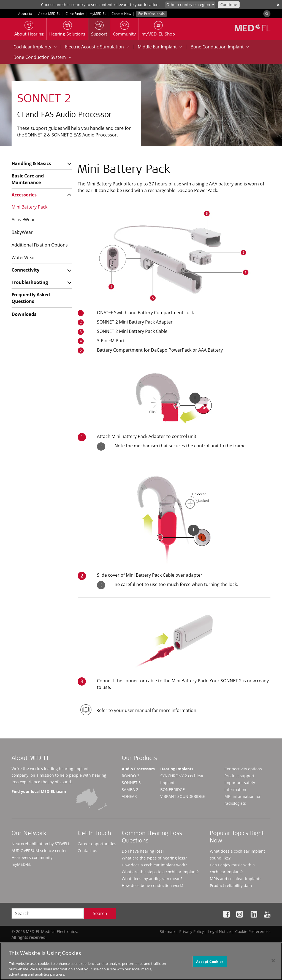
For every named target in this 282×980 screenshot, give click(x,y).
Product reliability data (231, 885)
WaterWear (23, 258)
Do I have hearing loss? (143, 851)
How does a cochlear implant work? (154, 865)
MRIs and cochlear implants (236, 879)
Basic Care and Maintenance (28, 179)
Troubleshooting (30, 282)
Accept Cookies (210, 961)
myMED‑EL (98, 14)
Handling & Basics (31, 163)
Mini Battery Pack (29, 207)
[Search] (267, 14)
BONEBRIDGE (173, 789)
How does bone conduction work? (153, 885)
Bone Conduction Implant (220, 47)
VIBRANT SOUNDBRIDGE (183, 796)
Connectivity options (243, 769)
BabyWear (22, 232)
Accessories (24, 195)
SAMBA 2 (130, 789)
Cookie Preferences (253, 931)
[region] (141, 961)
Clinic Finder (75, 14)
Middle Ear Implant (160, 47)
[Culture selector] (190, 5)
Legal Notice (219, 931)
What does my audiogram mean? (152, 879)
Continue (229, 5)
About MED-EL (49, 14)
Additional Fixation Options (40, 245)
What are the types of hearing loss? (154, 858)
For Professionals (151, 14)
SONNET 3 (131, 783)
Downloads (24, 314)
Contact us (87, 851)
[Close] (273, 960)
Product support (239, 776)
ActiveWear (23, 220)
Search (100, 913)
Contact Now (121, 14)
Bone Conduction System (42, 57)
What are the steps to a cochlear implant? (160, 872)
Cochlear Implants (35, 47)
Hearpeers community (32, 857)
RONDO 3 (131, 776)
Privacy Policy (192, 931)
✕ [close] (278, 5)
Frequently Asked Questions (31, 298)
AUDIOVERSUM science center (39, 851)
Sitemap (167, 931)
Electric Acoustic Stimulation (97, 47)
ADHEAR (129, 796)
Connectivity (25, 270)
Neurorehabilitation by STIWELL (41, 844)
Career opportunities (97, 844)
